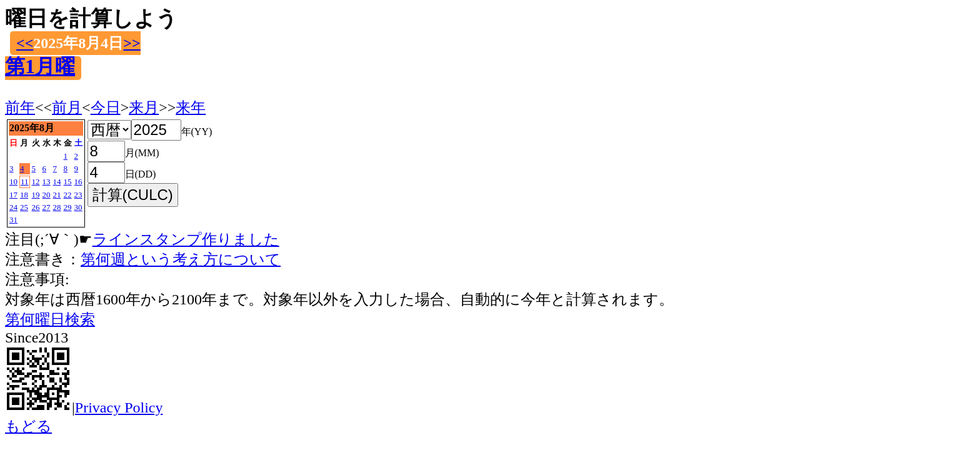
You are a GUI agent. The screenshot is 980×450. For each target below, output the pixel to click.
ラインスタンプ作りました (186, 239)
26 (36, 207)
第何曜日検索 (50, 319)
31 (13, 220)
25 (24, 207)
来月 (144, 107)
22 (68, 195)
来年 (191, 107)
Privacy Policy (119, 407)
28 (57, 207)
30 (78, 207)
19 (36, 195)
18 (24, 195)
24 (13, 207)
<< (25, 43)
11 (25, 182)
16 (78, 182)
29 (68, 207)
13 (47, 182)
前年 (20, 107)
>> (132, 43)
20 (47, 195)
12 (36, 182)
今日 (106, 107)
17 (13, 195)
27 (47, 207)
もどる (28, 426)
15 (68, 182)
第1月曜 (40, 66)
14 (57, 182)
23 (78, 195)
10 (13, 182)
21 (57, 195)
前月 (67, 107)
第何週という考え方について (181, 259)
